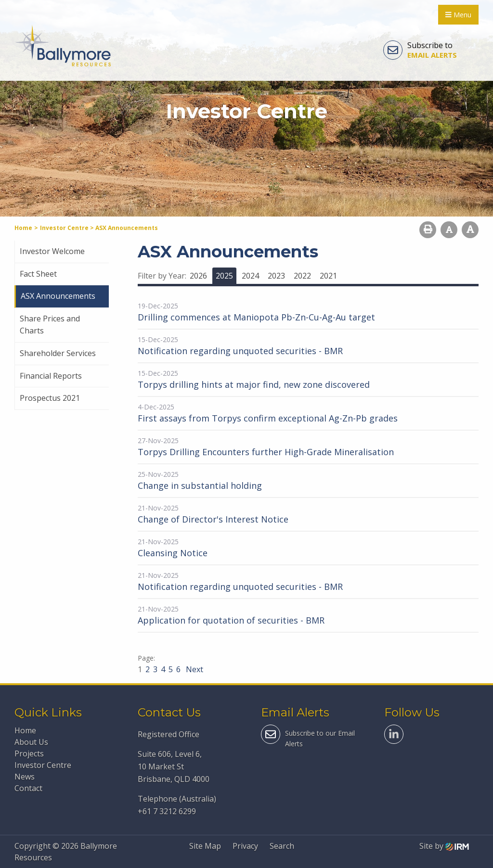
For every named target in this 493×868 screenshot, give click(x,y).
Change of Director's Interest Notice (213, 519)
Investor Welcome (52, 251)
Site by (444, 846)
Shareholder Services (58, 353)
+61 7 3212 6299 (167, 811)
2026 (198, 276)
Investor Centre (43, 765)
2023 (276, 276)
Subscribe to (420, 50)
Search (282, 846)
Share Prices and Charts (50, 325)
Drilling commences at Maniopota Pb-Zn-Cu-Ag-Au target (256, 317)
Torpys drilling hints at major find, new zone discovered (254, 384)
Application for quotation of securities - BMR (231, 620)
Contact (28, 788)
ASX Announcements (58, 296)
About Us (31, 742)
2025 (224, 276)
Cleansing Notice (173, 553)
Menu (458, 15)
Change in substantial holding (200, 485)
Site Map (205, 846)
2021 (328, 276)
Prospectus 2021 (50, 398)
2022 (302, 276)
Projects (29, 753)
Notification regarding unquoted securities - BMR (240, 351)
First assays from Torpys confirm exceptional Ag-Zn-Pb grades (268, 418)
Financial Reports (51, 376)
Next (194, 669)
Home (25, 730)
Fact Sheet (38, 274)
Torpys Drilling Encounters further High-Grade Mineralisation (266, 452)
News (25, 777)
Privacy (245, 846)
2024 (250, 276)
